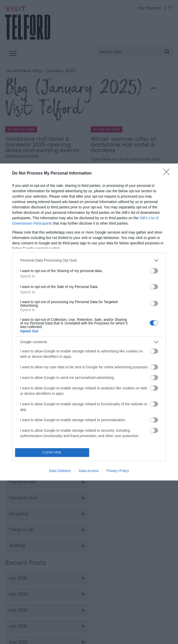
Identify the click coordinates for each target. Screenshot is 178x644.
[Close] (168, 174)
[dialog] (89, 322)
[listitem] (89, 260)
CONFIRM (52, 453)
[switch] (154, 271)
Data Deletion (60, 471)
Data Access (89, 471)
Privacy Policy (118, 471)
